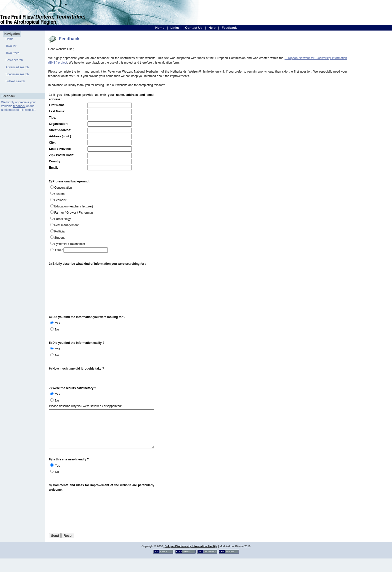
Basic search (14, 60)
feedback (19, 106)
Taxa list (11, 46)
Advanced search (17, 67)
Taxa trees (12, 53)
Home (160, 28)
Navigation (12, 34)
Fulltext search (15, 81)
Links (175, 28)
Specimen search (17, 74)
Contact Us (194, 28)
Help (212, 28)
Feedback (229, 28)
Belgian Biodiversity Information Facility (191, 560)
